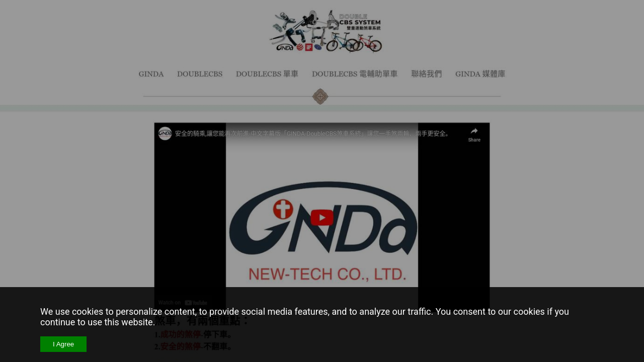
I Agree (63, 344)
